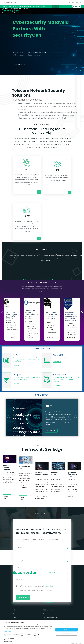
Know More (55, 6)
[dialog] (42, 632)
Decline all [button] (67, 634)
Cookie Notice (62, 595)
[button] (82, 313)
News (50, 595)
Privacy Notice (62, 591)
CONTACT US (77, 6)
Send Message (23, 600)
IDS (14, 612)
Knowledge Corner (61, 584)
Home (51, 578)
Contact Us (61, 578)
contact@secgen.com (9, 2)
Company (52, 582)
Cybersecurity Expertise (50, 612)
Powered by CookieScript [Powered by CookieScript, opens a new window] (76, 643)
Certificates (52, 591)
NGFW (14, 616)
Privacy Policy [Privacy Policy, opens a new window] (8, 632)
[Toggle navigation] (80, 11)
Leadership (52, 587)
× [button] (82, 622)
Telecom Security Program (51, 616)
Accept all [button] (67, 630)
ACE (14, 609)
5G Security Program (49, 609)
